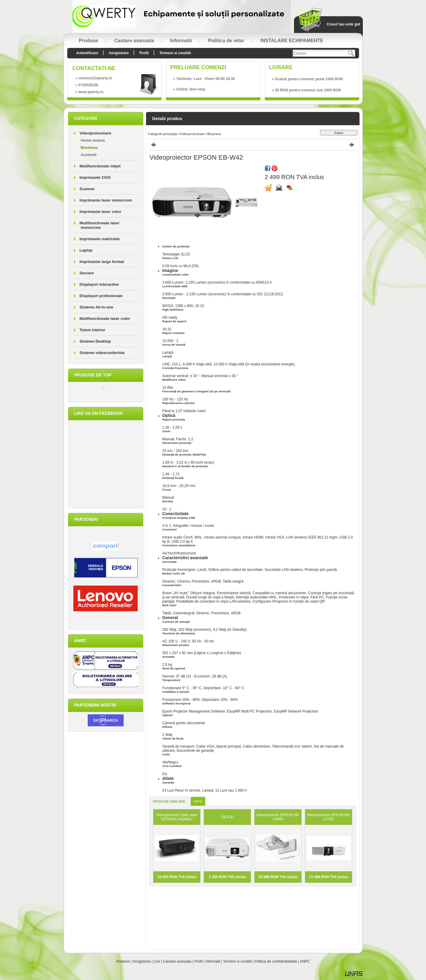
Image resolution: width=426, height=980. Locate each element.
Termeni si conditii (237, 961)
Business (90, 148)
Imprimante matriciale (100, 239)
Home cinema (93, 140)
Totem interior (93, 330)
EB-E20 (227, 817)
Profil (198, 961)
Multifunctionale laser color (105, 319)
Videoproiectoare (192, 134)
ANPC (305, 961)
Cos (157, 961)
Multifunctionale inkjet (100, 166)
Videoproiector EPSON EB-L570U (329, 817)
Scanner (87, 189)
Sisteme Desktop (95, 341)
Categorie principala (163, 134)
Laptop (86, 250)
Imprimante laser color (100, 212)
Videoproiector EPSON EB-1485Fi (278, 817)
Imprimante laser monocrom (106, 200)
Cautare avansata (177, 961)
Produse (123, 961)
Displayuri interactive (99, 284)
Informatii (213, 961)
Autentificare (87, 53)
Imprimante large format (102, 262)
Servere (87, 273)
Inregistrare (142, 961)
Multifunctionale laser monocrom (100, 225)
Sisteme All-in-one (97, 307)
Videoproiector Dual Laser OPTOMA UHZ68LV (177, 817)
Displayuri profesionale (101, 296)
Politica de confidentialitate (276, 961)
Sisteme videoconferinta (102, 353)
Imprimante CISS (95, 177)
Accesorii (89, 155)
